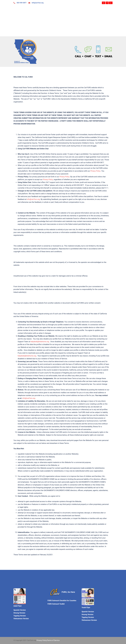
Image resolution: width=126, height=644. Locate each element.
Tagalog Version (20, 616)
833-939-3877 (22, 3)
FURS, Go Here (68, 592)
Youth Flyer (86, 608)
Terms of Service (53, 640)
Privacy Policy (42, 640)
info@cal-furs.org (38, 3)
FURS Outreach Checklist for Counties (62, 601)
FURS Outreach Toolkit (56, 604)
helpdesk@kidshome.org (40, 342)
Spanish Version (20, 610)
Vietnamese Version (21, 619)
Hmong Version (19, 613)
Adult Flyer (18, 606)
